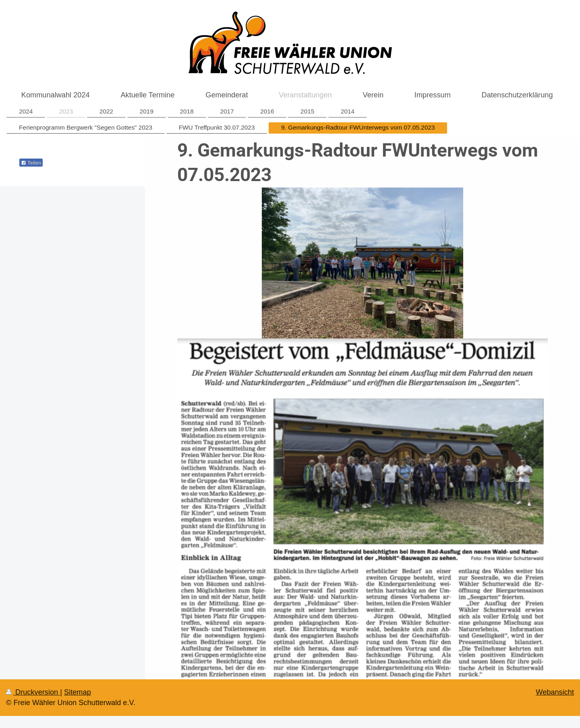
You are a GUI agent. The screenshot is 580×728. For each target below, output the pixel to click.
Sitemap (78, 692)
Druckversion (33, 692)
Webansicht (555, 692)
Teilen (31, 163)
